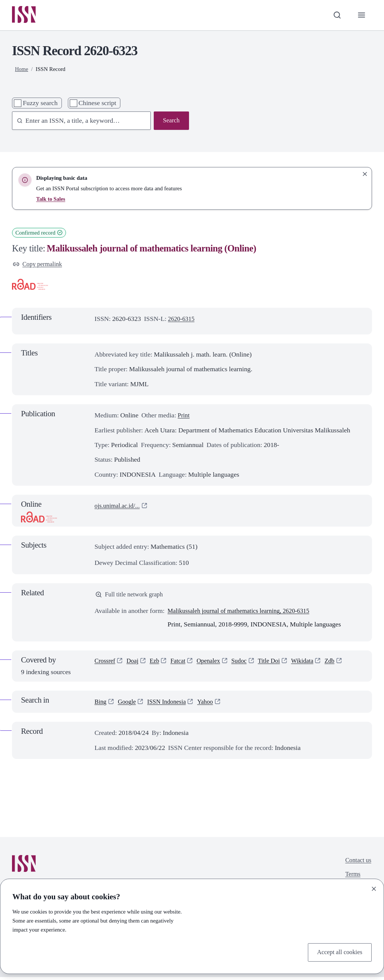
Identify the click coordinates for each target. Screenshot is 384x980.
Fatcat (182, 664)
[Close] (374, 888)
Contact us (357, 864)
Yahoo (211, 705)
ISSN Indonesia (171, 705)
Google (129, 705)
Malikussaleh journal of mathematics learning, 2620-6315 (244, 614)
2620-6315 (182, 321)
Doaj (135, 664)
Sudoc (246, 664)
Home (22, 70)
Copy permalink (39, 265)
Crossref (106, 664)
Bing (101, 705)
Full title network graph (131, 597)
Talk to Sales (51, 200)
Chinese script (97, 104)
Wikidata (313, 664)
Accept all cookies (338, 952)
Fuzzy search (40, 104)
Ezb (157, 664)
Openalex (214, 664)
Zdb (342, 664)
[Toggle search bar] (335, 16)
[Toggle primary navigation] (361, 16)
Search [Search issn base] (171, 122)
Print (184, 417)
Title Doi (278, 664)
